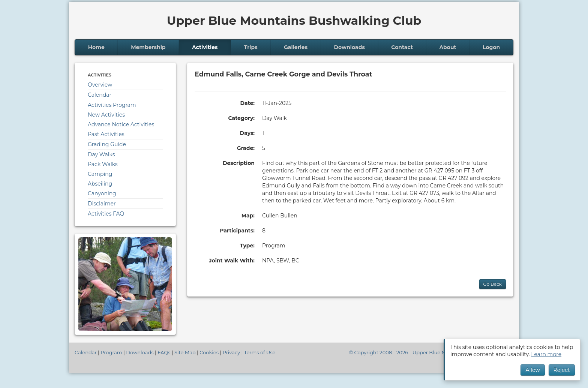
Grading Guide (107, 144)
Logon (491, 47)
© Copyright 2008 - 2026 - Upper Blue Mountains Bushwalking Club (431, 352)
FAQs (164, 352)
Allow (532, 370)
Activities (205, 47)
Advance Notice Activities (121, 124)
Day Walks (101, 154)
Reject (562, 370)
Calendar (100, 95)
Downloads (349, 47)
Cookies (209, 352)
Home (96, 47)
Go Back (493, 284)
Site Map (185, 352)
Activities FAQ (106, 214)
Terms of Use (260, 352)
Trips (251, 47)
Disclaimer (102, 204)
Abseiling (100, 184)
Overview (100, 85)
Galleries (296, 47)
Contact (402, 47)
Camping (100, 174)
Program (111, 352)
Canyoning (102, 193)
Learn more (546, 354)
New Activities (106, 115)
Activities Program (112, 105)
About (448, 47)
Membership (148, 47)
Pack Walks (103, 164)
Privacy (231, 352)
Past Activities (106, 134)
